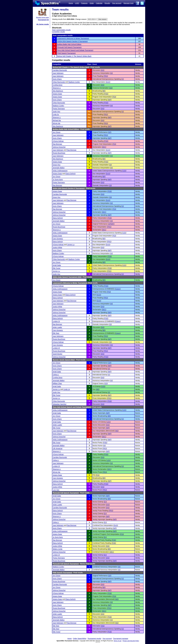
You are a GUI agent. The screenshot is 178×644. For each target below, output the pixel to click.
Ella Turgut (56, 268)
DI (110, 165)
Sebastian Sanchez (60, 404)
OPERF (111, 224)
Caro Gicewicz (58, 239)
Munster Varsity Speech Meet (64, 360)
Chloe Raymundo (59, 82)
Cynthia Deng (57, 85)
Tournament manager (121, 639)
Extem (118, 289)
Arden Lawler (57, 327)
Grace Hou (57, 165)
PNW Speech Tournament (66, 53)
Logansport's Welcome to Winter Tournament (73, 38)
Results (107, 3)
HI (111, 73)
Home (71, 3)
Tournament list (43, 20)
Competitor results (58, 32)
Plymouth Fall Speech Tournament (69, 47)
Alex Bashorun (58, 91)
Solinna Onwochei (59, 147)
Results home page (42, 17)
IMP (110, 100)
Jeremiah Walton (59, 168)
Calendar (99, 3)
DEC (104, 147)
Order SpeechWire (80, 639)
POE (106, 94)
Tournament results (94, 639)
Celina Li (56, 375)
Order (92, 3)
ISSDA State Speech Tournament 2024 (67, 277)
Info (103, 626)
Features (84, 3)
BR (104, 91)
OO (106, 383)
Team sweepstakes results (61, 30)
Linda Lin (67, 389)
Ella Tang (56, 333)
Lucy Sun (56, 490)
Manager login (129, 3)
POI (114, 97)
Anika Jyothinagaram (60, 171)
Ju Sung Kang (58, 180)
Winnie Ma (56, 123)
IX (123, 79)
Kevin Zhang (57, 79)
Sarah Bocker (57, 354)
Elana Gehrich (71, 174)
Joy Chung (56, 132)
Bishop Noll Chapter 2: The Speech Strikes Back (74, 56)
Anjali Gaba (57, 265)
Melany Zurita (57, 549)
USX (124, 171)
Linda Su (56, 114)
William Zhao (57, 383)
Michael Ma (57, 120)
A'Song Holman (58, 141)
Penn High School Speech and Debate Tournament (75, 50)
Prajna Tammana (59, 109)
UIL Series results (43, 24)
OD (111, 88)
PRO (106, 76)
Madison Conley (74, 82)
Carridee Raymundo (60, 70)
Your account (117, 3)
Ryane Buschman (59, 153)
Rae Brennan (57, 144)
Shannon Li (57, 88)
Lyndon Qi (56, 321)
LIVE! (77, 3)
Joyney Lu (71, 245)
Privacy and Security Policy (131, 641)
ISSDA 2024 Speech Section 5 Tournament (72, 41)
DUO (108, 82)
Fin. (89, 112)
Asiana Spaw (57, 94)
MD (98, 389)
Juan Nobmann (58, 73)
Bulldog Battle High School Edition (69, 44)
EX (105, 502)
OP (110, 132)
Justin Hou (56, 112)
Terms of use (118, 641)
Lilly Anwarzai (57, 448)
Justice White (57, 247)
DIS (102, 70)
